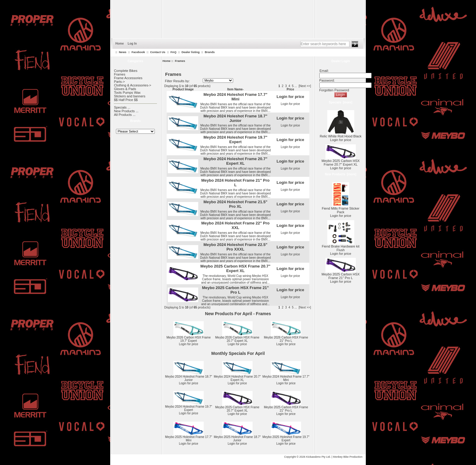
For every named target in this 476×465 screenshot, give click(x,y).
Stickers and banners (129, 96)
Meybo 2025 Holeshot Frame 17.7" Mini (189, 439)
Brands (210, 52)
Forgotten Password (334, 90)
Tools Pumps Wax (127, 93)
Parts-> (119, 82)
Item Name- (236, 89)
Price (290, 89)
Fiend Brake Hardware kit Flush (341, 247)
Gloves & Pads (125, 89)
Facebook (138, 52)
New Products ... (126, 111)
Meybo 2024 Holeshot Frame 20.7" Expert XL (235, 161)
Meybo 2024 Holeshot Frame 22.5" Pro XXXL (235, 247)
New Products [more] (340, 174)
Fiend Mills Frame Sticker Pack (341, 209)
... (296, 86)
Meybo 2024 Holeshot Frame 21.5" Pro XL (235, 204)
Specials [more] (340, 102)
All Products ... (125, 115)
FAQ (174, 52)
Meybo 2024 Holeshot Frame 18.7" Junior (235, 118)
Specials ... (122, 107)
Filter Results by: (177, 81)
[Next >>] (305, 86)
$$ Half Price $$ (126, 100)
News (123, 52)
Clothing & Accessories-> (133, 85)
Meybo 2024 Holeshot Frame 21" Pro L (235, 183)
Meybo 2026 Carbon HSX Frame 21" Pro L (286, 339)
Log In (132, 44)
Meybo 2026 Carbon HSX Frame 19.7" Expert (189, 339)
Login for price (290, 104)
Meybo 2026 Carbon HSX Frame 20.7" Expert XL (237, 339)
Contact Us (158, 52)
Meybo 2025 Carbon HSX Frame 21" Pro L (235, 290)
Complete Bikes (126, 71)
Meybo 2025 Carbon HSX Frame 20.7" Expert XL (235, 268)
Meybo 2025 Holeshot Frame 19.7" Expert (286, 439)
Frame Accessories (128, 78)
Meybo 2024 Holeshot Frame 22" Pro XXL (235, 225)
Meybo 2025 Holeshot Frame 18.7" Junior (237, 439)
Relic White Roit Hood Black (341, 135)
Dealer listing (191, 52)
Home (120, 44)
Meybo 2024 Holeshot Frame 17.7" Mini (235, 97)
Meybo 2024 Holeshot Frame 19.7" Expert (235, 140)
